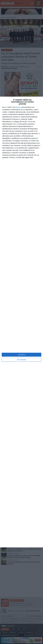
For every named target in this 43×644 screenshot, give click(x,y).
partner (18, 107)
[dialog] (21, 322)
